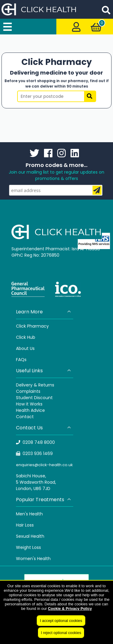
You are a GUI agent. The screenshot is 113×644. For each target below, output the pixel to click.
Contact (25, 417)
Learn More (44, 312)
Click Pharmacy (32, 326)
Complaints (28, 391)
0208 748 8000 (36, 442)
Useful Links (44, 371)
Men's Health (29, 514)
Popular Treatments (44, 500)
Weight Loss (28, 547)
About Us (25, 348)
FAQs (21, 360)
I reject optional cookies (61, 633)
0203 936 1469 (35, 453)
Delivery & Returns (35, 385)
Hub (31, 337)
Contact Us (44, 428)
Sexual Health (30, 536)
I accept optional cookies (61, 621)
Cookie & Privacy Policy (70, 609)
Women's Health (33, 559)
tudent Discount (36, 398)
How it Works (29, 404)
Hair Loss (25, 525)
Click (22, 337)
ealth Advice (32, 410)
